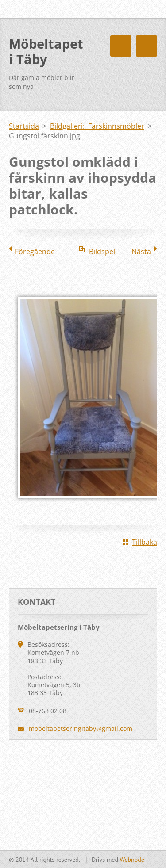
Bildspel (102, 252)
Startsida (24, 126)
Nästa (141, 252)
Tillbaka (145, 542)
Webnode (132, 860)
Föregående (35, 252)
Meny (147, 46)
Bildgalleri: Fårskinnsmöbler (97, 126)
